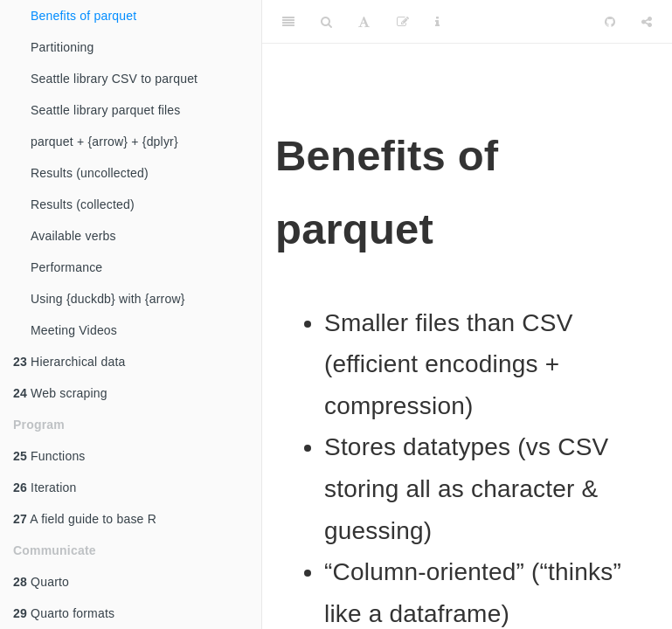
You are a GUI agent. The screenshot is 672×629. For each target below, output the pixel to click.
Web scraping (60, 393)
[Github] (610, 22)
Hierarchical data (69, 362)
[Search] (326, 22)
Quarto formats (64, 613)
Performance (66, 267)
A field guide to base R (85, 519)
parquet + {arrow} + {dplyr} (104, 142)
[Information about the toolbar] (437, 22)
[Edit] (403, 22)
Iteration (45, 487)
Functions (49, 456)
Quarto (41, 582)
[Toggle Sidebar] (288, 22)
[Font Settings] (364, 22)
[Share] (647, 22)
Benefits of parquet (83, 16)
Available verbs (73, 236)
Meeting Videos (74, 330)
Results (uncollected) (90, 173)
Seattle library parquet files (106, 110)
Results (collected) (83, 204)
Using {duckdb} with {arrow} (108, 299)
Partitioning (62, 47)
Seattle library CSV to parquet (114, 79)
